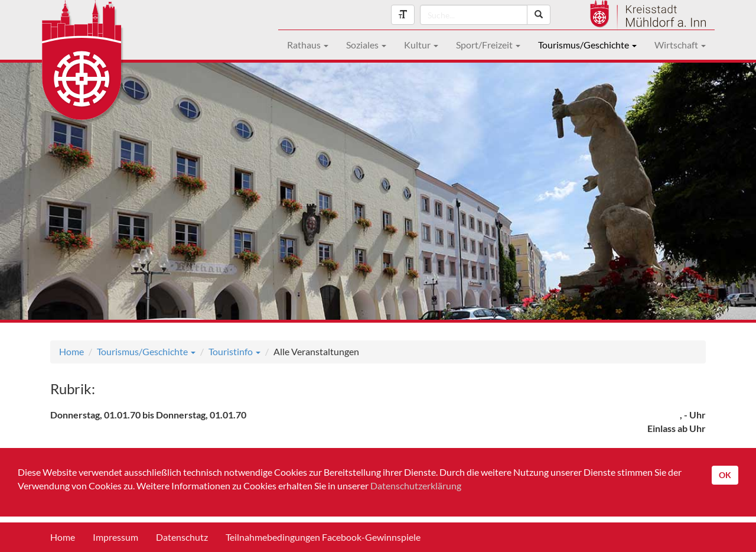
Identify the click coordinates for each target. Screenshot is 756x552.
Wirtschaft (680, 45)
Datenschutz (182, 537)
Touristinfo (234, 351)
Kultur (421, 45)
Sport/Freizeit (488, 45)
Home (71, 351)
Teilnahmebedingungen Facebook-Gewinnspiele (323, 537)
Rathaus (308, 45)
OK (725, 475)
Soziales (366, 45)
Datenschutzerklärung (416, 486)
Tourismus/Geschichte (587, 45)
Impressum (115, 537)
